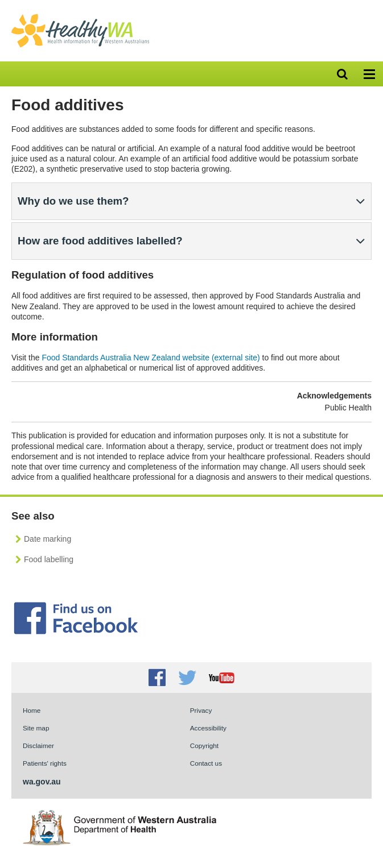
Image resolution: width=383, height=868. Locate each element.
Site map (36, 728)
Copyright (204, 746)
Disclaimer (38, 746)
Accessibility (208, 728)
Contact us (206, 763)
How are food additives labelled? (100, 241)
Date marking (48, 539)
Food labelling (49, 559)
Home (32, 710)
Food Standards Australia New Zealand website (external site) (151, 358)
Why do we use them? (73, 201)
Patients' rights (45, 763)
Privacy (201, 710)
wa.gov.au (42, 782)
